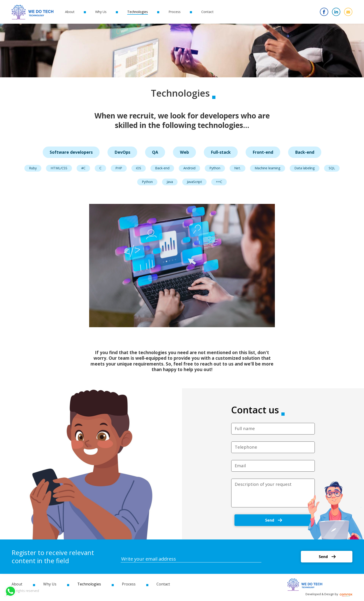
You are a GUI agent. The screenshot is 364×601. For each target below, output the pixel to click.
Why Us (101, 12)
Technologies (138, 12)
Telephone (246, 447)
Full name (245, 428)
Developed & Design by (329, 594)
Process (175, 12)
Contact (207, 12)
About (70, 12)
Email (240, 466)
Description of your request (263, 484)
